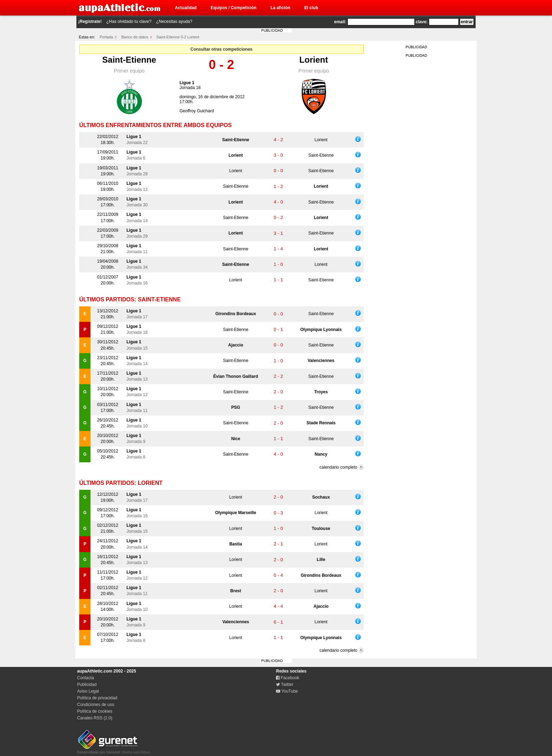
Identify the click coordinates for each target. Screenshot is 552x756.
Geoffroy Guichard (197, 111)
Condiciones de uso (96, 705)
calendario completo (338, 467)
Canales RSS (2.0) (95, 718)
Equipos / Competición (233, 8)
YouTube (287, 691)
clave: (422, 22)
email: (340, 22)
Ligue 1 (187, 83)
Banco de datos (135, 37)
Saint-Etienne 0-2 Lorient (178, 37)
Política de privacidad (97, 698)
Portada (106, 37)
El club (311, 8)
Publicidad (87, 685)
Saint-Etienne (129, 60)
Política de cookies (95, 711)
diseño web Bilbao (114, 750)
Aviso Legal (88, 691)
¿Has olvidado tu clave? (129, 21)
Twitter (285, 685)
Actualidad (186, 8)
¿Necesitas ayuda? (174, 21)
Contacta (86, 678)
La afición (280, 8)
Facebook (288, 678)
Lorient (313, 60)
